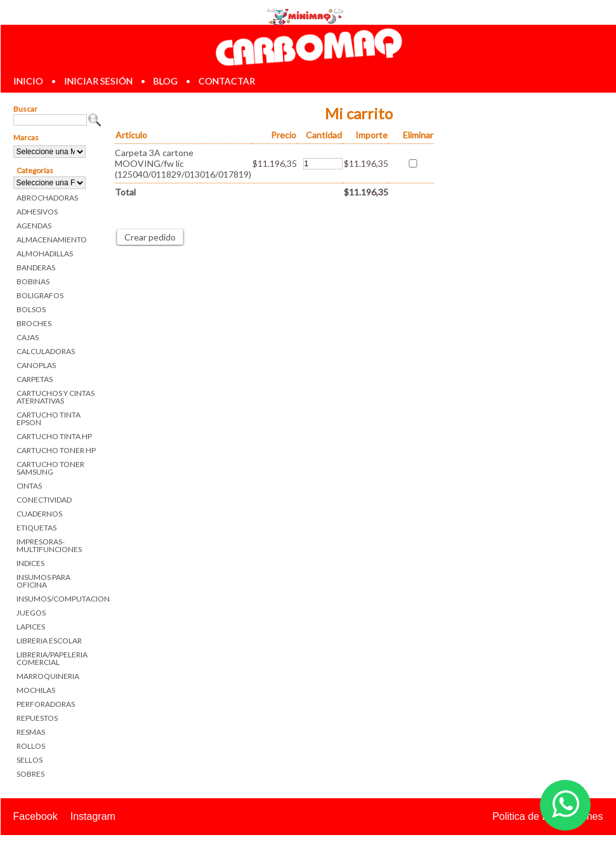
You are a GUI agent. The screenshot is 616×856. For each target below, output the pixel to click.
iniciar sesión (98, 81)
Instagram (93, 816)
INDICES (30, 563)
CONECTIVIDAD (44, 500)
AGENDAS (34, 226)
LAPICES (31, 627)
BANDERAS (36, 267)
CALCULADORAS (46, 351)
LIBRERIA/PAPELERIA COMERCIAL (52, 658)
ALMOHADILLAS (45, 254)
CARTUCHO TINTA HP (54, 436)
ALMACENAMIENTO (52, 240)
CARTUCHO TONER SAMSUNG (50, 468)
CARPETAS (35, 379)
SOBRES (30, 774)
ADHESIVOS (37, 212)
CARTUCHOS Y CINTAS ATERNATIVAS (56, 397)
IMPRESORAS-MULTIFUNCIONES (49, 545)
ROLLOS (31, 746)
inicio (28, 81)
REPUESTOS (37, 718)
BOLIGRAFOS (40, 295)
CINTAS (29, 486)
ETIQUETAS (36, 528)
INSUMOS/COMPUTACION (59, 599)
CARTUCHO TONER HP (56, 450)
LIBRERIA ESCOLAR (49, 641)
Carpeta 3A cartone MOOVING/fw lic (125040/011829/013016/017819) (183, 163)
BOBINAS (33, 281)
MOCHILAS (36, 690)
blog (166, 81)
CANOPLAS (36, 365)
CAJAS (28, 337)
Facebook (36, 816)
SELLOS (29, 760)
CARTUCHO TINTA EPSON (49, 418)
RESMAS (31, 732)
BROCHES (34, 323)
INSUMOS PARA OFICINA (43, 581)
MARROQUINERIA (48, 676)
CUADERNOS (39, 514)
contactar (227, 81)
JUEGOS (31, 613)
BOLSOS (31, 309)
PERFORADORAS (46, 704)
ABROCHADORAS (47, 198)
